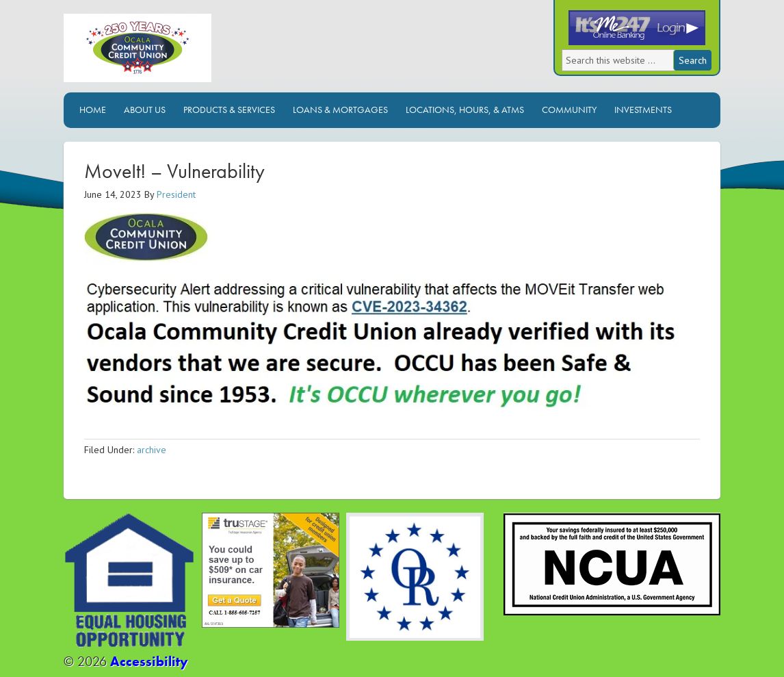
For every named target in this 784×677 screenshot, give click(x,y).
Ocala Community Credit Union (183, 53)
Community (569, 110)
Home (93, 110)
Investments (643, 110)
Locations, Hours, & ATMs (465, 110)
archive (152, 450)
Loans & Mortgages (340, 110)
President (176, 194)
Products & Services (229, 110)
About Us (145, 110)
